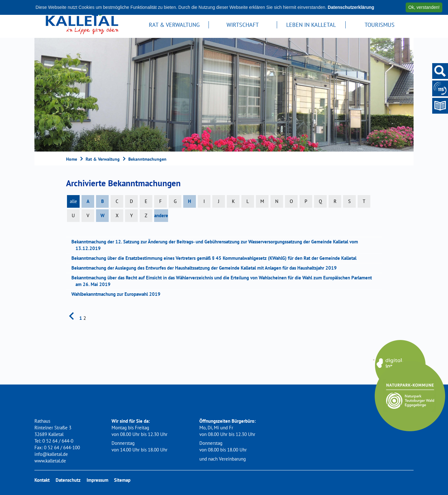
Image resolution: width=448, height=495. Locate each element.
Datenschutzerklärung (351, 7)
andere (161, 215)
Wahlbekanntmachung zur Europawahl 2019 (118, 294)
